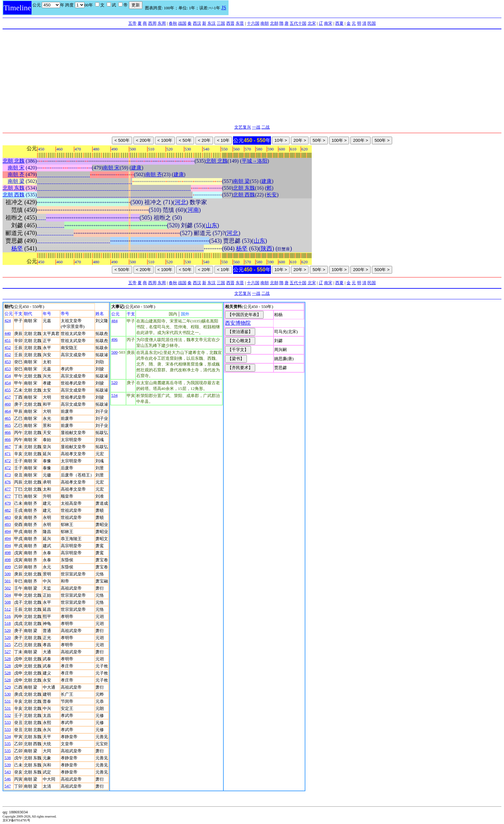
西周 (152, 23)
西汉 (197, 23)
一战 (256, 127)
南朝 (265, 23)
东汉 (212, 23)
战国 (182, 23)
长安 (272, 195)
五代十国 (298, 23)
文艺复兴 (243, 127)
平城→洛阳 (255, 161)
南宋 (328, 23)
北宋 (312, 23)
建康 (136, 168)
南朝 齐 (16, 174)
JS (224, 8)
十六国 (253, 23)
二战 (265, 127)
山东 (212, 225)
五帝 (132, 23)
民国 (372, 23)
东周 (162, 23)
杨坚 (17, 249)
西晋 (230, 23)
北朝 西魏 (14, 195)
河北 (181, 202)
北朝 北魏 (14, 161)
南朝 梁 (16, 181)
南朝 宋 (16, 168)
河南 (193, 210)
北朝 (274, 23)
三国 (221, 23)
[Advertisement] (252, 77)
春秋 (173, 23)
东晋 (240, 23)
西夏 (339, 23)
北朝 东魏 (14, 188)
